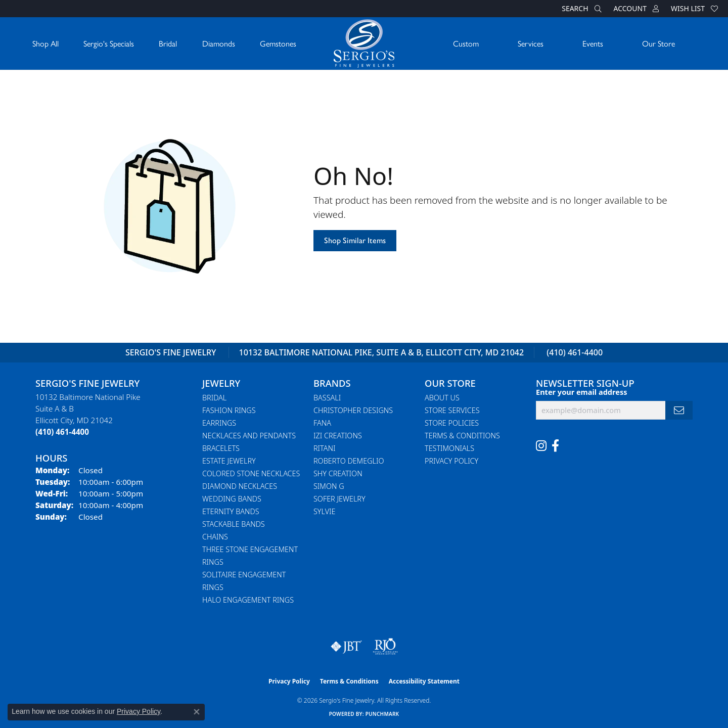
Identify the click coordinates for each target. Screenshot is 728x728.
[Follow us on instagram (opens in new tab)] (541, 446)
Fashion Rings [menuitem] (229, 410)
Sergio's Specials (109, 43)
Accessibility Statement (424, 681)
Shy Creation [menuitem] (338, 473)
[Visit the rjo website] (385, 647)
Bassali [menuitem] (327, 398)
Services (531, 43)
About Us (442, 398)
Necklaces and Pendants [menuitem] (249, 436)
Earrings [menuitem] (219, 423)
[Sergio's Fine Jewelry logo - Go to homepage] (364, 43)
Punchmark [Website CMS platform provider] (382, 714)
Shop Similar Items (355, 240)
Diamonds (219, 43)
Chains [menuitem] (215, 537)
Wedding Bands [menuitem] (232, 499)
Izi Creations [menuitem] (338, 436)
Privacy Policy (451, 461)
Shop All (45, 43)
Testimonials (449, 448)
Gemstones (278, 43)
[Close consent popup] (197, 712)
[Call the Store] (62, 432)
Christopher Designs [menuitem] (353, 410)
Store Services (452, 410)
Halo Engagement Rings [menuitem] (248, 600)
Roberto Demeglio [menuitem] (349, 461)
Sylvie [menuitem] (324, 511)
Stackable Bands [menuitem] (234, 524)
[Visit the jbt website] (346, 647)
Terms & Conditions (462, 436)
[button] (580, 9)
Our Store (658, 43)
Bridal (168, 43)
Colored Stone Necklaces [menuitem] (251, 473)
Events (593, 43)
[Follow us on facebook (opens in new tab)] (555, 446)
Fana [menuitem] (322, 423)
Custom (466, 43)
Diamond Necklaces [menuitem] (240, 486)
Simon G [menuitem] (329, 486)
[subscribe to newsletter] (679, 410)
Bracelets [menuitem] (221, 448)
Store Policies (452, 423)
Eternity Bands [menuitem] (231, 511)
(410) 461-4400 (575, 352)
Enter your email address (581, 392)
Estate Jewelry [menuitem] (229, 461)
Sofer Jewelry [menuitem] (339, 499)
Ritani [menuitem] (324, 448)
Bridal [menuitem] (214, 398)
